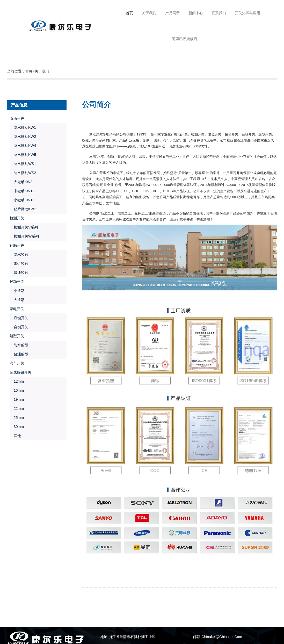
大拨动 (17, 300)
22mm (17, 409)
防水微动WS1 (23, 164)
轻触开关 (17, 245)
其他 (15, 436)
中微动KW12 (22, 191)
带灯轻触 (19, 263)
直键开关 (19, 318)
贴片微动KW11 (24, 209)
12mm (17, 381)
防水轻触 (19, 254)
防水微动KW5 (23, 155)
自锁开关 (19, 327)
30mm (17, 427)
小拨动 (17, 291)
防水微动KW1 (23, 127)
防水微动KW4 (23, 146)
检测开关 (17, 218)
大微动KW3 (21, 182)
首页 (129, 13)
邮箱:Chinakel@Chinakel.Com (218, 637)
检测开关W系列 (24, 236)
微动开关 (17, 118)
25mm (17, 418)
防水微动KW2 (23, 137)
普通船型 (19, 354)
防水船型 (19, 345)
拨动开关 (17, 282)
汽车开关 (17, 363)
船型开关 (17, 336)
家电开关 (17, 309)
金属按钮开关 (20, 372)
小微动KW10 (22, 200)
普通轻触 (19, 273)
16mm (17, 390)
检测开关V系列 (24, 227)
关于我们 (42, 71)
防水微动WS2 (23, 173)
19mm (17, 399)
